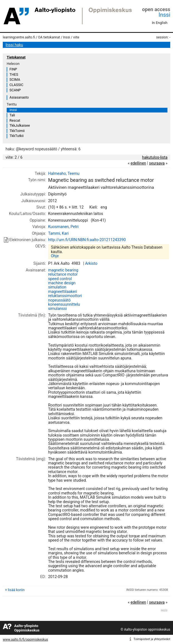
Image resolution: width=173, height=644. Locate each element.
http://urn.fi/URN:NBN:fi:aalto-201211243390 (87, 240)
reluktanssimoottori (65, 296)
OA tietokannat (49, 37)
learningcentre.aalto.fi (19, 37)
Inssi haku (14, 45)
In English (160, 23)
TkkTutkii (17, 136)
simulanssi (57, 308)
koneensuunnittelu (64, 304)
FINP (13, 69)
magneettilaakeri (63, 292)
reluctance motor (63, 274)
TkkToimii (17, 131)
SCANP (15, 90)
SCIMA (15, 79)
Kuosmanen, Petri (63, 227)
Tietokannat (16, 57)
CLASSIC (16, 85)
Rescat (15, 120)
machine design (62, 283)
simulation (57, 287)
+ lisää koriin (15, 590)
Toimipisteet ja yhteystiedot (152, 639)
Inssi (164, 15)
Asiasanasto (19, 97)
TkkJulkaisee (20, 125)
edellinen (138, 163)
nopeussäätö (59, 300)
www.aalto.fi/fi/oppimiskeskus (25, 640)
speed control (60, 279)
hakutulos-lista (155, 157)
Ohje (55, 256)
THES (14, 74)
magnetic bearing (63, 270)
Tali (12, 115)
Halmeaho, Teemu (64, 173)
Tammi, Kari (58, 233)
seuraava (157, 163)
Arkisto (91, 263)
